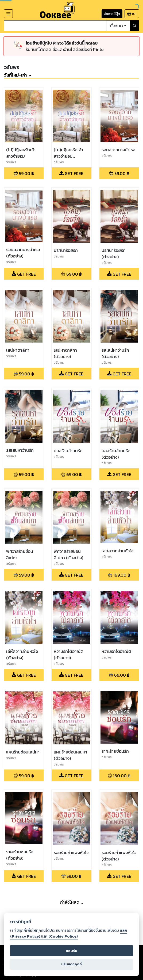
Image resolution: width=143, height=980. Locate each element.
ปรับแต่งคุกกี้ (71, 964)
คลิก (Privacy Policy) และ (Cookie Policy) (69, 933)
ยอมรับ (71, 951)
